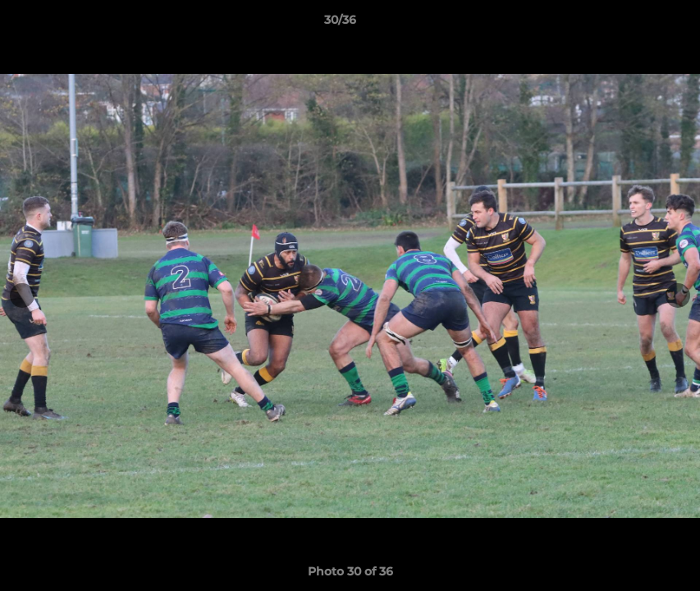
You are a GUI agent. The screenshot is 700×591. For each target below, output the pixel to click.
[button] (631, 24)
